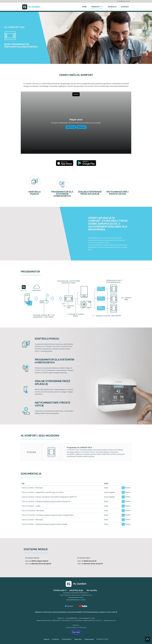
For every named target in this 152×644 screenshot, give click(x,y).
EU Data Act (56, 639)
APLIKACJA (112, 7)
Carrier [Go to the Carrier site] (69, 627)
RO (127, 1)
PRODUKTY (96, 7)
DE (129, 1)
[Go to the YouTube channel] (83, 606)
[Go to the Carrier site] (76, 632)
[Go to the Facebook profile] (69, 606)
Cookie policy (78, 639)
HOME (84, 7)
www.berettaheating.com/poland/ (76, 600)
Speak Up (47, 639)
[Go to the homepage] (31, 7)
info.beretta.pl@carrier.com (76, 597)
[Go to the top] (148, 639)
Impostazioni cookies (102, 639)
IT (117, 1)
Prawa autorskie (89, 639)
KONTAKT (125, 7)
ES (124, 1)
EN (120, 1)
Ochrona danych (67, 639)
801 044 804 (92, 590)
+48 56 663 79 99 (76, 590)
